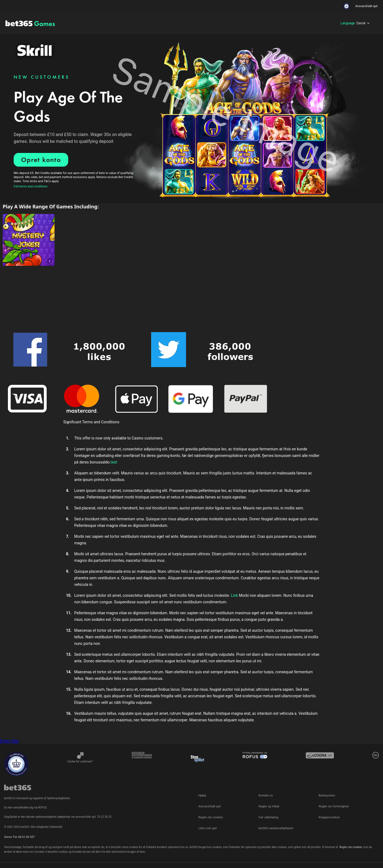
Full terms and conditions (31, 186)
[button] (50, 261)
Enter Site (9, 741)
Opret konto (41, 160)
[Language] (355, 23)
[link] (29, 240)
